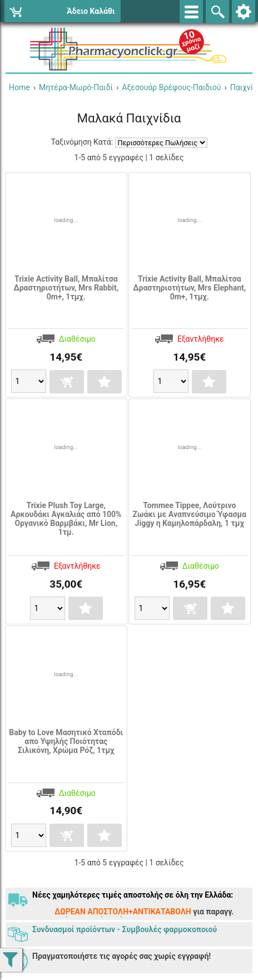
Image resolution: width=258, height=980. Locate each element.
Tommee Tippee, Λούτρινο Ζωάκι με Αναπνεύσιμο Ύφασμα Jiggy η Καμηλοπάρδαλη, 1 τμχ (190, 514)
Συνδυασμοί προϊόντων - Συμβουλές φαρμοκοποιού (125, 929)
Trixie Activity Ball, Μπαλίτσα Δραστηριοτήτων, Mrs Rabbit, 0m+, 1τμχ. (66, 288)
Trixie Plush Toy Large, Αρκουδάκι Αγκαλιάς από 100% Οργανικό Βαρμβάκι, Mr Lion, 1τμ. (66, 519)
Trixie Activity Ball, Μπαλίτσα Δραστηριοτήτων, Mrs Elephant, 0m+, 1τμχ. (189, 288)
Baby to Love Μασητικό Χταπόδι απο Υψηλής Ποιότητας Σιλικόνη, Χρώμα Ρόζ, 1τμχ (66, 741)
